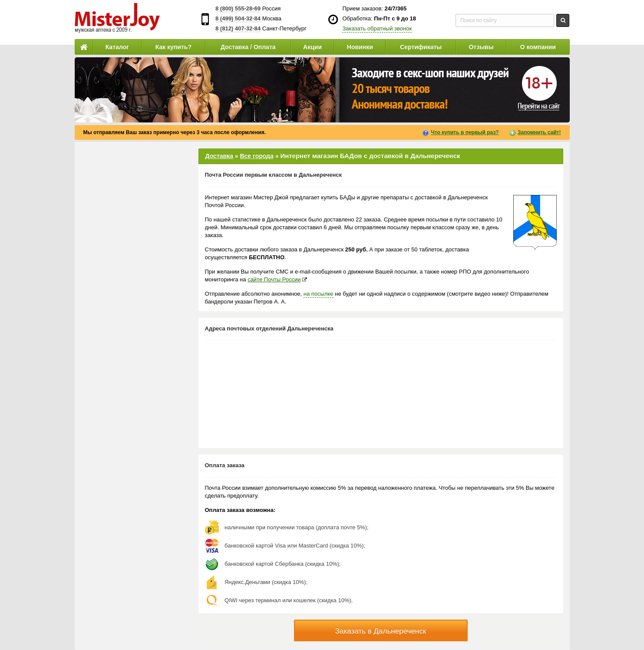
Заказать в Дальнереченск (381, 631)
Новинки (360, 47)
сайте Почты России (274, 279)
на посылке (319, 294)
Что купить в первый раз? (465, 132)
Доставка (219, 156)
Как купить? (173, 47)
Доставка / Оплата (248, 47)
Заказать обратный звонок (377, 28)
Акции (312, 47)
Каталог (117, 47)
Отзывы (481, 47)
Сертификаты (421, 47)
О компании (538, 47)
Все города (256, 156)
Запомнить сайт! (539, 132)
